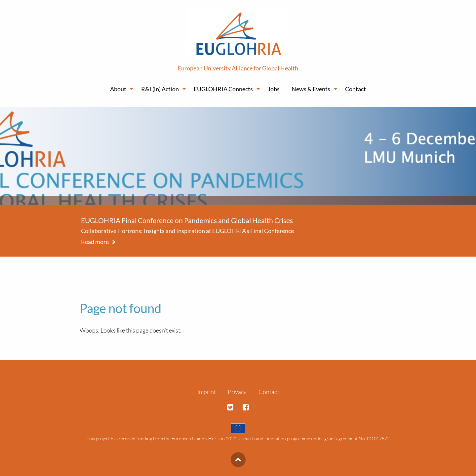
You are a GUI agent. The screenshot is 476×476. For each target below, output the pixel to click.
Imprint (207, 392)
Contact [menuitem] (356, 89)
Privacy (237, 392)
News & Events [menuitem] (311, 89)
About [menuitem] (118, 89)
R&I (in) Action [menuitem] (160, 89)
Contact (269, 392)
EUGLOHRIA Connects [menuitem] (223, 89)
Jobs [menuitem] (274, 89)
